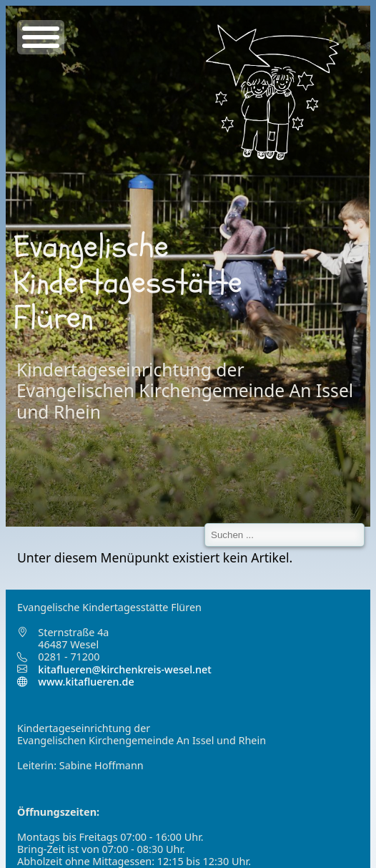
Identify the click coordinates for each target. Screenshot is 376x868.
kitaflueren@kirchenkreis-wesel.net (124, 669)
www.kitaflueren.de (76, 682)
